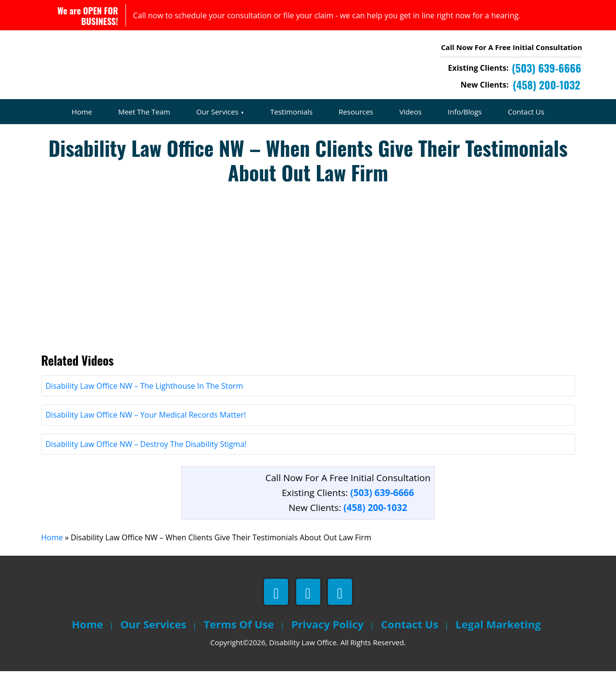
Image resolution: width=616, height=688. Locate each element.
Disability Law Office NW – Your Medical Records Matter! (146, 432)
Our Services (217, 112)
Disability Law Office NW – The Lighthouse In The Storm (145, 403)
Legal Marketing (498, 641)
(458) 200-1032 (375, 524)
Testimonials (291, 112)
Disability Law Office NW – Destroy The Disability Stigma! (146, 461)
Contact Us (526, 112)
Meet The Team (144, 112)
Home (82, 112)
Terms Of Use (239, 641)
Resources (356, 112)
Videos (410, 112)
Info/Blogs (465, 112)
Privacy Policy (328, 641)
